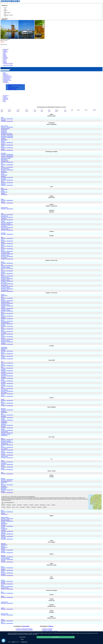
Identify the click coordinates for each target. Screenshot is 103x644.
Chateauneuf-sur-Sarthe (6, 441)
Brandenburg (4, 131)
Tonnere (3, 338)
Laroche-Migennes (5, 323)
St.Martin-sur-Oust (5, 255)
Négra (2, 387)
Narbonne (3, 385)
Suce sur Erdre (4, 258)
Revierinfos (4, 119)
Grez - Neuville (4, 449)
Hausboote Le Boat (12, 88)
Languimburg (4, 421)
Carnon (2, 352)
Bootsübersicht (10, 119)
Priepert (3, 174)
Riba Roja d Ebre (5, 614)
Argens (2, 364)
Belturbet (3, 546)
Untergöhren (4, 179)
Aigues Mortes (4, 347)
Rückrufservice (6, 79)
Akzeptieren (55, 639)
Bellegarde (3, 350)
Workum (3, 513)
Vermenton (3, 343)
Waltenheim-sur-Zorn (5, 434)
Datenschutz (6, 99)
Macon (2, 275)
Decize (2, 312)
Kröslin (2, 191)
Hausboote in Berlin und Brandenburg (24, 629)
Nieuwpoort (3, 120)
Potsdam (3, 141)
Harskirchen (3, 411)
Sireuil (2, 404)
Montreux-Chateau (5, 277)
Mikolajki (3, 583)
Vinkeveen (3, 533)
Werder (2, 146)
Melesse (3, 242)
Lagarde (3, 419)
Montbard (3, 325)
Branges (3, 262)
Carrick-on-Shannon (5, 558)
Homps (2, 380)
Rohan (2, 250)
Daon (2, 446)
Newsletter (5, 81)
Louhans (3, 272)
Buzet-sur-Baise (4, 216)
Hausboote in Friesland (47, 629)
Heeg (2, 483)
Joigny (2, 320)
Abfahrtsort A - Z (7, 75)
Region (6, 10)
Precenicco (3, 574)
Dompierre (3, 317)
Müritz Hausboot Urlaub (13, 87)
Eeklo (2, 117)
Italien (4, 54)
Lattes (2, 355)
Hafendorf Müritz (5, 161)
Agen (2, 213)
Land (5, 8)
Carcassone (3, 372)
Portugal (5, 61)
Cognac (3, 399)
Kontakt (2, 42)
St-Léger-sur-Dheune (5, 288)
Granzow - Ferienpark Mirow (7, 156)
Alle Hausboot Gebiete (8, 65)
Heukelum (3, 522)
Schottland (5, 58)
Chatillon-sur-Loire (5, 305)
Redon (2, 247)
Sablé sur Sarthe (4, 456)
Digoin (2, 315)
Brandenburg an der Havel (6, 134)
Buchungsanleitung (7, 80)
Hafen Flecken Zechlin (6, 158)
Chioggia (3, 569)
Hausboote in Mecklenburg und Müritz (24, 630)
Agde (2, 362)
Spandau (3, 144)
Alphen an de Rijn (5, 517)
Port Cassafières (4, 390)
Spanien (5, 62)
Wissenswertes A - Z (7, 76)
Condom (3, 221)
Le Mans (3, 454)
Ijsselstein (3, 525)
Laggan (2, 608)
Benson (2, 199)
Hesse (2, 414)
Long (2, 472)
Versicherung (6, 82)
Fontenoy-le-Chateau (5, 267)
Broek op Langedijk (5, 520)
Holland (5, 51)
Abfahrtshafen (7, 13)
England (5, 56)
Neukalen (3, 193)
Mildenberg (3, 139)
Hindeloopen (4, 489)
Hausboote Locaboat (12, 90)
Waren (2, 181)
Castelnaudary (4, 375)
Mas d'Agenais (4, 226)
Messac (2, 245)
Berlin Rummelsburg (5, 128)
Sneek (2, 510)
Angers (2, 438)
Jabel (2, 163)
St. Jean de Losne (5, 290)
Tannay (2, 335)
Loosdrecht (3, 530)
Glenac (2, 240)
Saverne (3, 429)
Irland (4, 53)
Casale (2, 567)
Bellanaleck (3, 544)
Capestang (3, 369)
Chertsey (3, 202)
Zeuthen (3, 149)
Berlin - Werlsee (4, 126)
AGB (4, 100)
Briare (2, 297)
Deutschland (6, 49)
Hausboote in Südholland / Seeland (50, 631)
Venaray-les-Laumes (5, 340)
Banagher (3, 556)
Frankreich (5, 52)
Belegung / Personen (9, 15)
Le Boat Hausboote (7, 78)
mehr (88, 639)
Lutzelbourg (3, 424)
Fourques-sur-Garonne (6, 224)
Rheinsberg (3, 176)
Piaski (2, 585)
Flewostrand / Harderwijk (6, 481)
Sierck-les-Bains (4, 432)
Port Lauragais (4, 392)
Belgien (5, 55)
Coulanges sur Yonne (5, 310)
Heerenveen (3, 486)
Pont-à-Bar (3, 233)
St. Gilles (3, 358)
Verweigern (22, 639)
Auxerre (3, 294)
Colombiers (3, 377)
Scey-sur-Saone (4, 285)
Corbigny (3, 307)
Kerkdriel (3, 528)
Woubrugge (3, 538)
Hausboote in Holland (47, 630)
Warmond (3, 535)
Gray (2, 270)
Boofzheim (3, 409)
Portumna (3, 561)
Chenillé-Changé (4, 444)
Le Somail (3, 382)
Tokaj (2, 622)
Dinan (2, 237)
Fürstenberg (3, 153)
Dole (2, 264)
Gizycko (3, 580)
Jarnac (2, 402)
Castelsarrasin (4, 219)
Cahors (2, 461)
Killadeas (3, 549)
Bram (2, 367)
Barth (2, 188)
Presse (4, 101)
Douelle (3, 466)
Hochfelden (3, 416)
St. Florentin (4, 333)
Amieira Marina (4, 602)
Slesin (2, 592)
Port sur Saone (4, 282)
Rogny (2, 330)
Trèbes (2, 395)
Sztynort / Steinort (5, 588)
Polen (4, 60)
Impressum (5, 98)
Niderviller (3, 427)
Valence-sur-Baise (5, 229)
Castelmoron (4, 463)
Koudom (3, 491)
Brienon (3, 299)
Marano (3, 572)
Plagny (2, 328)
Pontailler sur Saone (5, 280)
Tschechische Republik (8, 64)
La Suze (3, 451)
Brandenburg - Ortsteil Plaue (7, 136)
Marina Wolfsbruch (5, 169)
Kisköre (3, 620)
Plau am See (4, 171)
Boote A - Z (6, 74)
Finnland (5, 59)
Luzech (2, 468)
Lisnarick (3, 551)
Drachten (3, 478)
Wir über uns (6, 95)
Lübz (2, 166)
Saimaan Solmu (4, 208)
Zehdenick (3, 184)
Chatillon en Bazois (5, 302)
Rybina (2, 596)
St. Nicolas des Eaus (5, 253)
